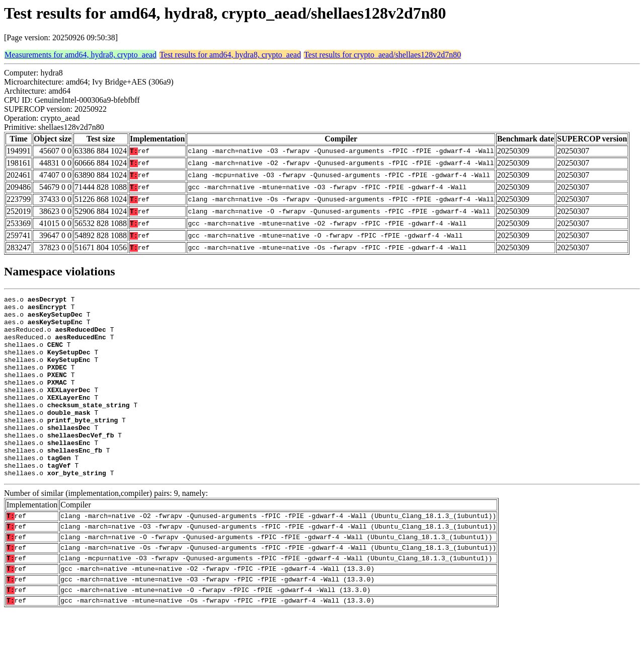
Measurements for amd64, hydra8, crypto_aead (80, 55)
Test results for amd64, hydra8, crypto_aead (230, 55)
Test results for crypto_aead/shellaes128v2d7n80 (382, 55)
